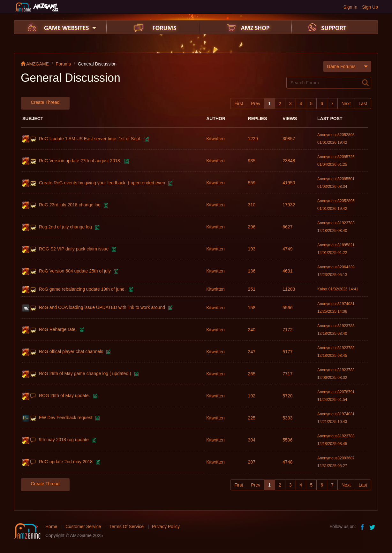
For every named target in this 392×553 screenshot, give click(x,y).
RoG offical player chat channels (71, 351)
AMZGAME (35, 64)
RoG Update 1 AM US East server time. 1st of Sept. (90, 139)
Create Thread (45, 102)
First (239, 104)
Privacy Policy (166, 526)
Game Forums (347, 66)
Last (363, 104)
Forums (63, 64)
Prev (256, 104)
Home (51, 526)
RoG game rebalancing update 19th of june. (82, 289)
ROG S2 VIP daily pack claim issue (74, 249)
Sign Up (370, 7)
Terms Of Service (127, 526)
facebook (363, 526)
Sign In (351, 7)
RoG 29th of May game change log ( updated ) (85, 373)
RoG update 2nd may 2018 (66, 462)
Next (346, 104)
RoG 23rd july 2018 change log (70, 205)
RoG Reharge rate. (58, 329)
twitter (373, 526)
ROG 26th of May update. (64, 396)
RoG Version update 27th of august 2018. (80, 161)
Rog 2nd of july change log (65, 227)
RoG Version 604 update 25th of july (75, 271)
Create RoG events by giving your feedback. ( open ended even (102, 183)
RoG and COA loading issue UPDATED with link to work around (102, 307)
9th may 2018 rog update (64, 440)
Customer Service (83, 526)
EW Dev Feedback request (66, 418)
